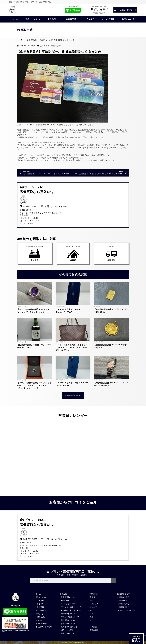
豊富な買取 (56, 46)
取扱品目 (53, 19)
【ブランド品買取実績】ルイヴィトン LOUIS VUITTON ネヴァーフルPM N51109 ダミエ (73, 348)
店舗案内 (90, 19)
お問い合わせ (128, 19)
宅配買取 (111, 260)
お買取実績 (72, 19)
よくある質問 (108, 19)
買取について (33, 19)
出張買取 (73, 260)
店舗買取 (35, 260)
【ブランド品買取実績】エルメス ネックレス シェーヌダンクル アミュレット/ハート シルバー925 (34, 385)
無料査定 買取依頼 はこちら (136, 640)
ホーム (15, 19)
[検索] (113, 580)
